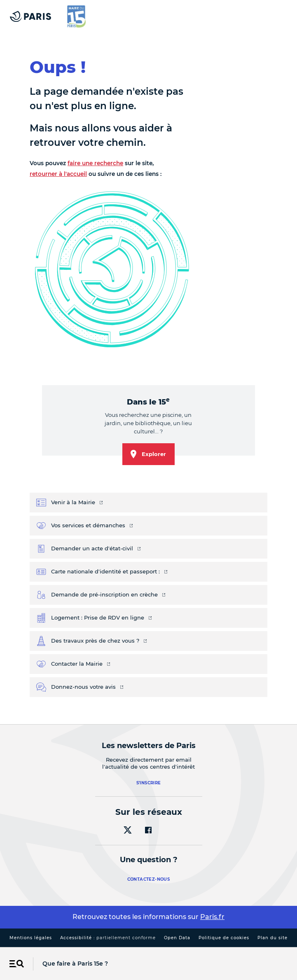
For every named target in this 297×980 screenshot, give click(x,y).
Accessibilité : (108, 938)
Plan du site (272, 938)
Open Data (177, 938)
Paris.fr (212, 917)
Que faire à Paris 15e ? (75, 964)
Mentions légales (31, 938)
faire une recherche (95, 163)
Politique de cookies (224, 938)
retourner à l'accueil (58, 174)
